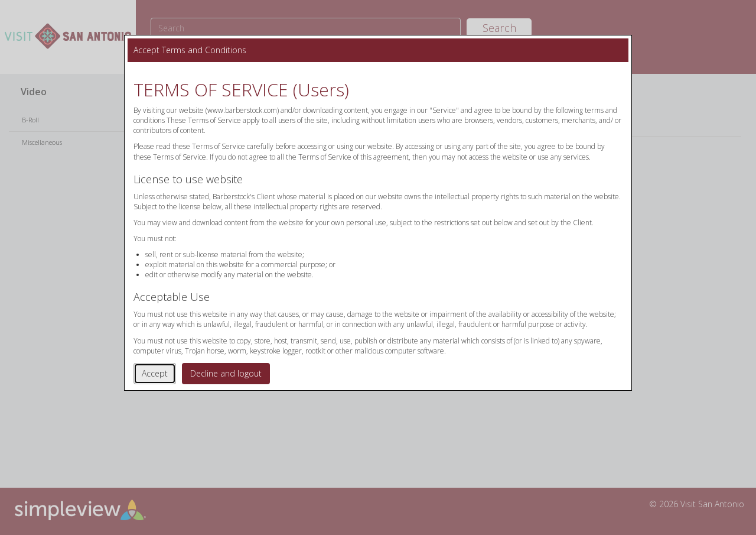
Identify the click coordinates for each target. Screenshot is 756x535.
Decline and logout (226, 373)
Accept (155, 373)
